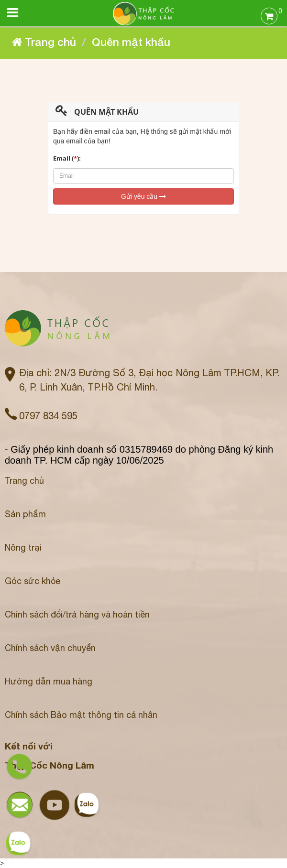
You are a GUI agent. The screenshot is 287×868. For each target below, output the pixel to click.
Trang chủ (44, 42)
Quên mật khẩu (131, 42)
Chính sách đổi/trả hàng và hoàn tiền (77, 614)
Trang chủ (24, 481)
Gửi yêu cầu (143, 196)
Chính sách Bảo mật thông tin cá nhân (81, 715)
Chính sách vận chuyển (50, 648)
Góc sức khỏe (33, 581)
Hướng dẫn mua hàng (49, 681)
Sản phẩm (25, 514)
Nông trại (23, 548)
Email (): (67, 158)
